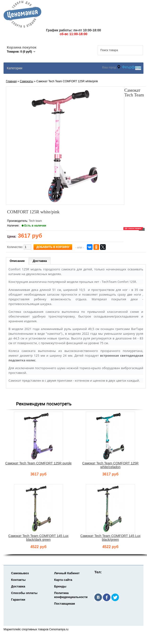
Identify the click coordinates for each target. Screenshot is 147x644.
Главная (11, 81)
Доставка (40, 261)
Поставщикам (64, 604)
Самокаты (26, 81)
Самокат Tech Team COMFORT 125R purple (38, 463)
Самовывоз (20, 573)
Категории (15, 68)
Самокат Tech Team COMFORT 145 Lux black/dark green (38, 538)
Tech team (35, 221)
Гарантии (18, 600)
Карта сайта (63, 580)
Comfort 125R (127, 282)
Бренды (60, 586)
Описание (17, 261)
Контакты (18, 580)
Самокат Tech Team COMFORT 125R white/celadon (111, 465)
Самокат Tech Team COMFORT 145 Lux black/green (110, 538)
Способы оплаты (24, 593)
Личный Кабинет (67, 573)
